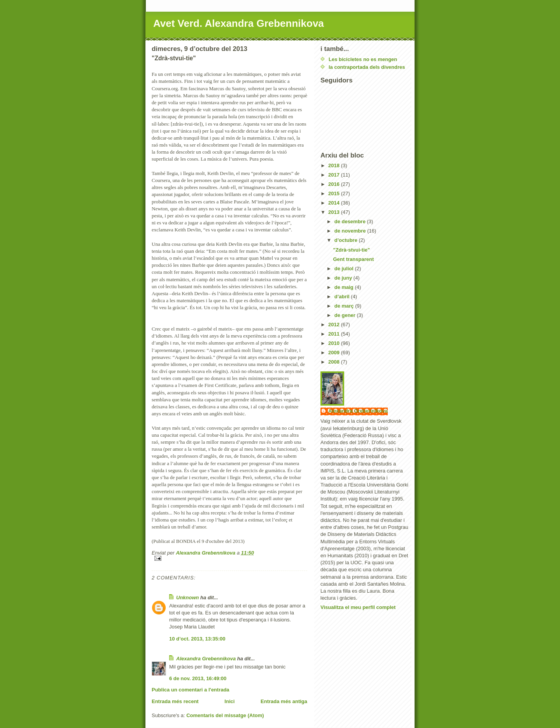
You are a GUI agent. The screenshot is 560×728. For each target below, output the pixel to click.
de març (345, 306)
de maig (345, 287)
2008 (335, 362)
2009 (335, 353)
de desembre (351, 221)
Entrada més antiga (284, 701)
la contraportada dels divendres (367, 67)
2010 (335, 343)
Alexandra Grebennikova (206, 659)
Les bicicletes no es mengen (363, 59)
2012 (335, 325)
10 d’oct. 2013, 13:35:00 (197, 639)
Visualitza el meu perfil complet (358, 607)
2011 (335, 334)
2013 (335, 212)
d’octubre (347, 240)
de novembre (351, 231)
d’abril (343, 297)
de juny (344, 278)
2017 (335, 175)
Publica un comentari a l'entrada (191, 690)
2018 (335, 165)
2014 (335, 203)
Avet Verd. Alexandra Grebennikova (239, 23)
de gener (346, 315)
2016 (335, 184)
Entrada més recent (175, 701)
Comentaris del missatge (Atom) (225, 715)
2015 (335, 193)
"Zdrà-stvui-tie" (351, 250)
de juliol (345, 269)
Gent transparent (353, 259)
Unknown (188, 598)
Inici (229, 701)
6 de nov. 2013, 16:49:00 (198, 678)
